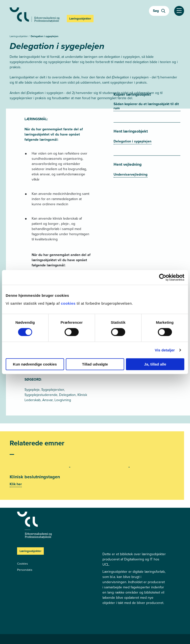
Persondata (25, 570)
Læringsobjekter (19, 36)
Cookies (23, 564)
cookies (69, 303)
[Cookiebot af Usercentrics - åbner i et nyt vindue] (163, 277)
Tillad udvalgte (95, 364)
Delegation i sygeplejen (45, 36)
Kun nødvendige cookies (35, 364)
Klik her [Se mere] (16, 484)
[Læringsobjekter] (54, 525)
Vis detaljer (165, 350)
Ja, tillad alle (155, 364)
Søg (159, 11)
